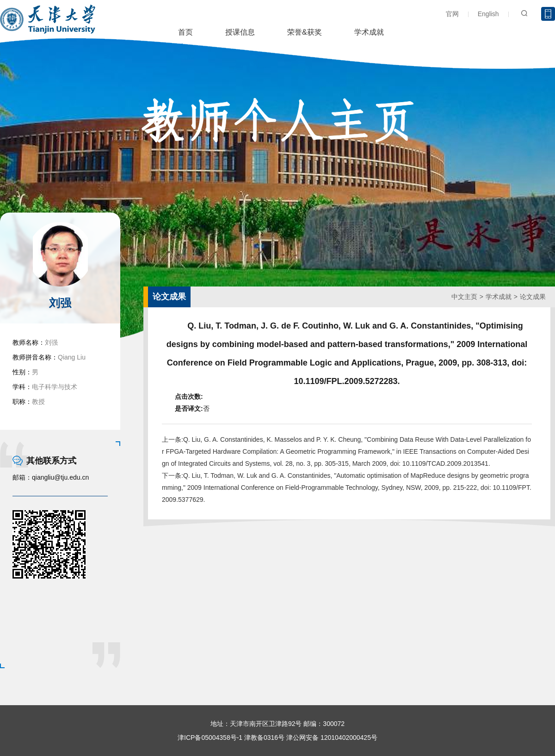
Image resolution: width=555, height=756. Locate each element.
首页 (185, 32)
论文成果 (533, 297)
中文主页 (464, 297)
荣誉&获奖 (305, 32)
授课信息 (240, 32)
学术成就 (369, 32)
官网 (452, 14)
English (488, 14)
